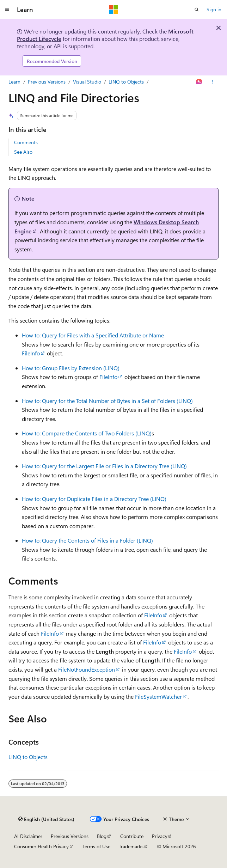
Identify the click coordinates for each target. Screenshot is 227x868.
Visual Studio (87, 82)
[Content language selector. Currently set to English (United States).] (46, 819)
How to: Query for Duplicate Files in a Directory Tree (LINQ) (94, 499)
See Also (23, 152)
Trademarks (131, 846)
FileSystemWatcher (158, 696)
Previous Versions (47, 82)
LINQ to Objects (126, 82)
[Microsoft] (114, 10)
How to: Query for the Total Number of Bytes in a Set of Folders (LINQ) (107, 401)
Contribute (132, 836)
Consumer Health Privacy (41, 846)
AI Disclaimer (28, 836)
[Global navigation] (7, 10)
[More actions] (212, 82)
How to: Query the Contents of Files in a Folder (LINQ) (87, 540)
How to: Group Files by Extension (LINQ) (71, 368)
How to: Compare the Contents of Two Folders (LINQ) (87, 433)
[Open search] (197, 10)
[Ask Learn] (199, 82)
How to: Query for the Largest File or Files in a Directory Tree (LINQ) (104, 466)
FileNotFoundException (87, 669)
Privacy (160, 836)
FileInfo (31, 353)
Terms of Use (96, 846)
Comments (26, 142)
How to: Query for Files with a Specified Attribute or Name (93, 335)
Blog (102, 836)
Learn (14, 82)
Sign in (214, 9)
